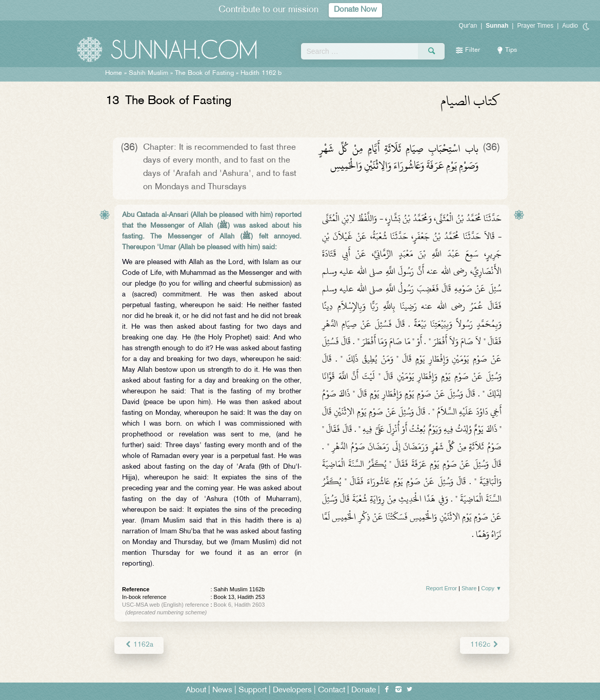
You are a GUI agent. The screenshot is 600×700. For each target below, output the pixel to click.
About (196, 691)
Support (253, 691)
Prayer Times (535, 26)
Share (469, 588)
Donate (364, 691)
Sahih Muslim (148, 73)
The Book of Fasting (205, 73)
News (222, 691)
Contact (332, 691)
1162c (485, 645)
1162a (139, 645)
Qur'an (468, 26)
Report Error (441, 588)
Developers (292, 691)
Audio (570, 26)
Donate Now (355, 10)
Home (114, 73)
